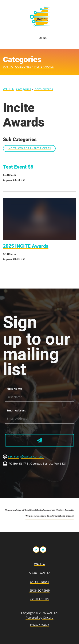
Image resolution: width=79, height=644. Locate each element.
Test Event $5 (18, 167)
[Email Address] (39, 419)
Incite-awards (44, 67)
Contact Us (39, 599)
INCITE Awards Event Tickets (29, 148)
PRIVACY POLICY (40, 625)
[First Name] (39, 397)
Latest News (40, 582)
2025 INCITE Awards (26, 246)
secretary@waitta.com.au (26, 456)
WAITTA (8, 67)
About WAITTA (40, 573)
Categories (23, 67)
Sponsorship (40, 590)
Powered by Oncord (40, 617)
